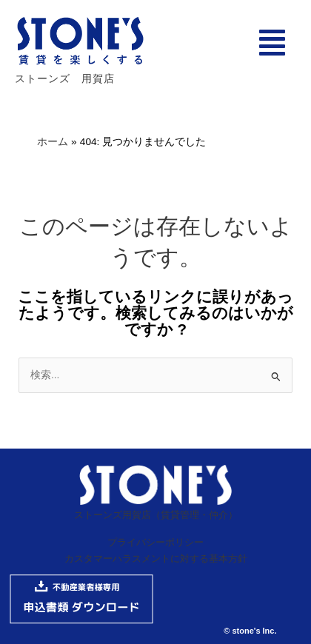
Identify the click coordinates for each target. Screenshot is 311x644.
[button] (272, 43)
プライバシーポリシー (155, 542)
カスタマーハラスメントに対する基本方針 (156, 559)
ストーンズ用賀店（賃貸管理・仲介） (156, 515)
